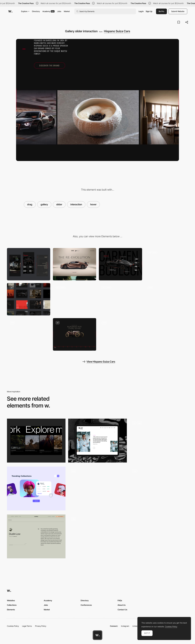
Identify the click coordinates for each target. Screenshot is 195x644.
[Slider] (36, 488)
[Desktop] (75, 264)
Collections (12, 605)
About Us (122, 605)
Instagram (125, 626)
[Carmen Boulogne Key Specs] (120, 264)
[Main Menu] (166, 264)
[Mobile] (29, 264)
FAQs (120, 600)
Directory (36, 11)
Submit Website (178, 11)
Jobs (59, 11)
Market (67, 11)
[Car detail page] (120, 299)
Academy (48, 11)
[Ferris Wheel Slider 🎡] (97, 488)
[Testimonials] (36, 536)
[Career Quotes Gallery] (97, 441)
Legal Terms (27, 626)
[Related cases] (36, 441)
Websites (11, 600)
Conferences (86, 605)
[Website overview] (29, 299)
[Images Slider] (159, 441)
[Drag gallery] (159, 488)
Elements (11, 610)
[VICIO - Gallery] (97, 536)
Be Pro (161, 11)
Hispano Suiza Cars (117, 31)
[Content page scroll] (120, 334)
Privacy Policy (41, 626)
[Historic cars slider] (75, 334)
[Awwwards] (10, 11)
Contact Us (122, 610)
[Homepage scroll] (75, 299)
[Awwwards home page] (97, 635)
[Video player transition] (29, 334)
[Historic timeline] (166, 299)
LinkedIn (136, 626)
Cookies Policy (13, 626)
